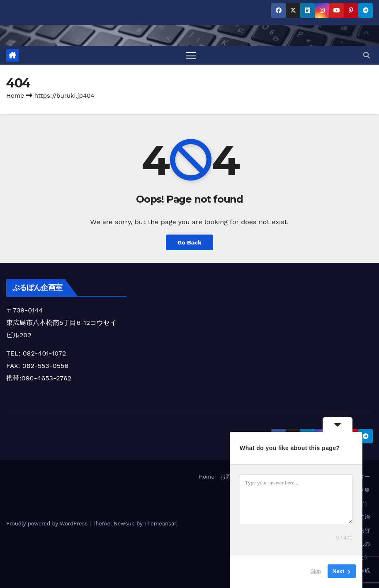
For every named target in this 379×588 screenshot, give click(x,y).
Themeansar (160, 524)
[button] (367, 55)
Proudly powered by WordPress (48, 524)
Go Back (189, 242)
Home (15, 96)
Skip (316, 571)
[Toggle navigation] (191, 55)
